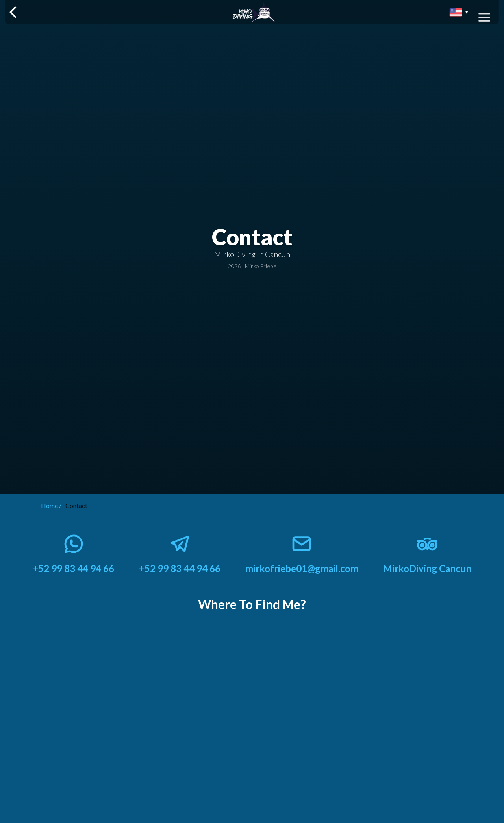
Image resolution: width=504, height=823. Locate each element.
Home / (51, 505)
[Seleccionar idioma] (459, 12)
